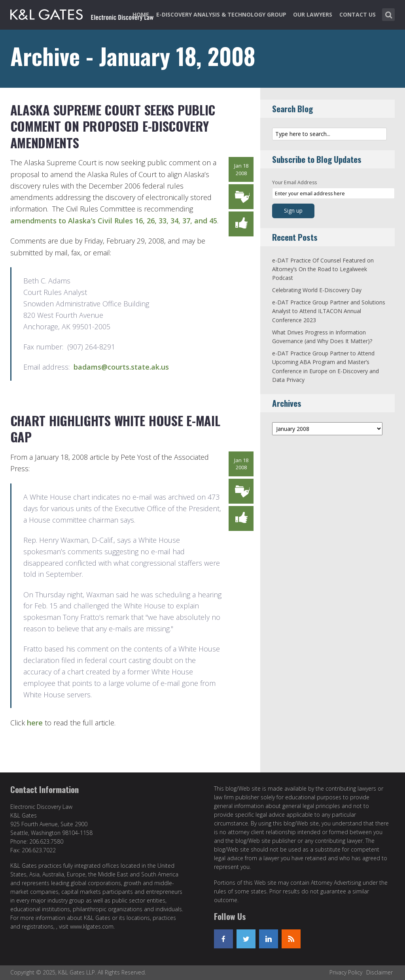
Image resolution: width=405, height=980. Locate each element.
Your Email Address (294, 182)
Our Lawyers (313, 14)
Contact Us (358, 14)
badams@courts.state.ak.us (121, 367)
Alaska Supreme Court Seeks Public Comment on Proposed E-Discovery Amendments (113, 126)
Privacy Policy (346, 972)
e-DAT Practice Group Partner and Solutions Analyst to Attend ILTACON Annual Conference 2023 (329, 311)
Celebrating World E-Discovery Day (317, 290)
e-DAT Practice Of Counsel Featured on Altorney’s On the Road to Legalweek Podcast (323, 269)
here (35, 723)
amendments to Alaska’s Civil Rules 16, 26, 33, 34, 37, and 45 (114, 221)
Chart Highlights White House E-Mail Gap (115, 429)
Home (141, 14)
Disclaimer (379, 972)
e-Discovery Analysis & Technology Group (221, 14)
